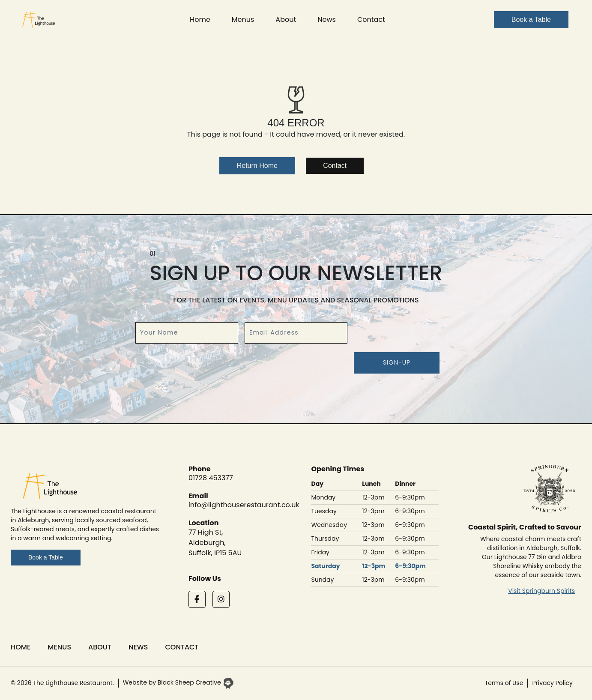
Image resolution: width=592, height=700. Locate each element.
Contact (371, 19)
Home (200, 19)
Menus (243, 19)
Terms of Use (504, 683)
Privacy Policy (552, 683)
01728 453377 (211, 478)
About (286, 19)
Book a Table (46, 557)
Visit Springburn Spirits (541, 591)
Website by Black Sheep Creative (178, 682)
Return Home (257, 166)
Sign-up (397, 362)
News (327, 19)
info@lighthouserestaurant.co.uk (244, 505)
